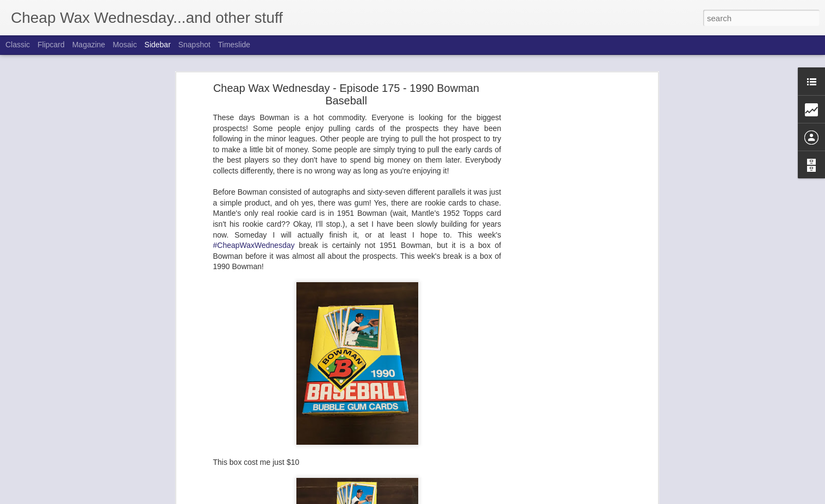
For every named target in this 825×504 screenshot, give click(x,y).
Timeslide (234, 45)
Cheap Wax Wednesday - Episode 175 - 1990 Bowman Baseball (346, 94)
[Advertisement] (561, 259)
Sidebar (158, 45)
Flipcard (51, 45)
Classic (18, 45)
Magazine (89, 45)
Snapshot (194, 45)
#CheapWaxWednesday (254, 245)
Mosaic (125, 45)
